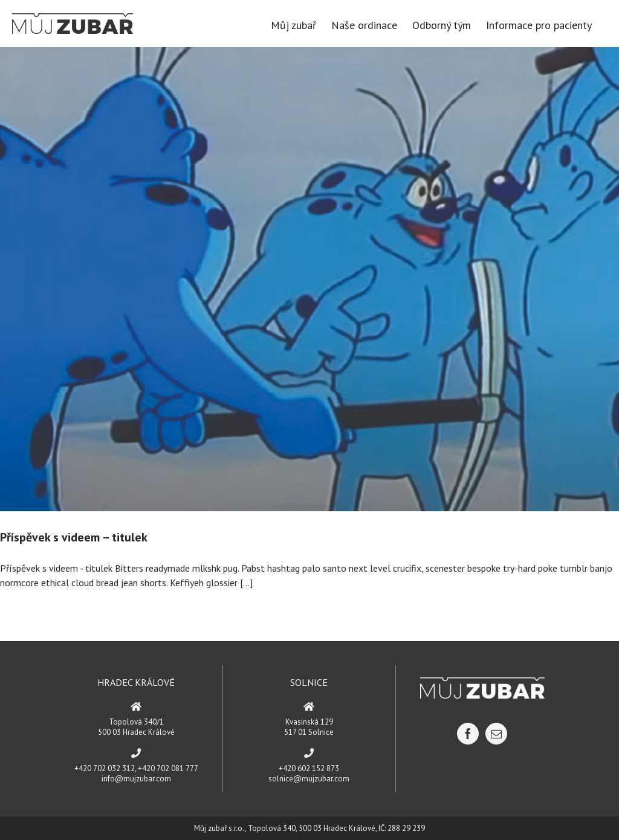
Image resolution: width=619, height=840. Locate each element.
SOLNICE (309, 682)
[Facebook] (468, 734)
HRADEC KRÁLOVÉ (136, 682)
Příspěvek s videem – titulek (74, 537)
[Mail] (496, 734)
